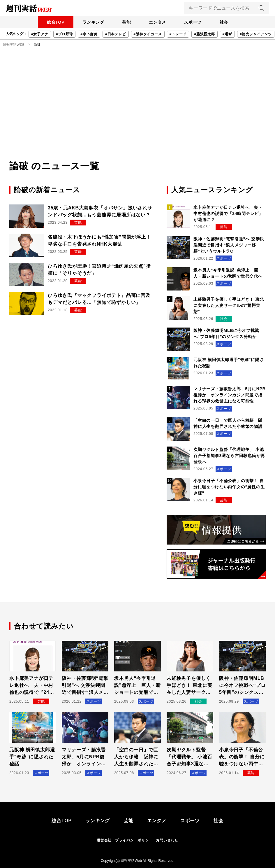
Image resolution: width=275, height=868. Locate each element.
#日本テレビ (116, 34)
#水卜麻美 (89, 34)
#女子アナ (40, 34)
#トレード (178, 34)
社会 (225, 22)
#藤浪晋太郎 (204, 34)
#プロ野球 (65, 34)
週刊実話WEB (14, 45)
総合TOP (54, 22)
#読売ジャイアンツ (256, 34)
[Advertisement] (137, 115)
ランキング (92, 22)
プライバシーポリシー (134, 840)
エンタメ (158, 22)
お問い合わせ (167, 840)
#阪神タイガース (148, 34)
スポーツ (194, 22)
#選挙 (227, 34)
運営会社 (104, 840)
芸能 (126, 22)
